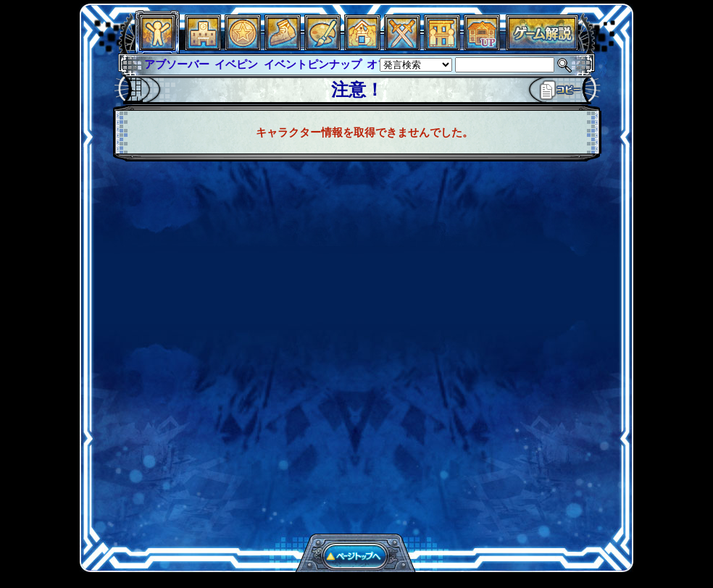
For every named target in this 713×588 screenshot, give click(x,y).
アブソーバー (177, 64)
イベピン (236, 64)
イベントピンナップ (313, 64)
